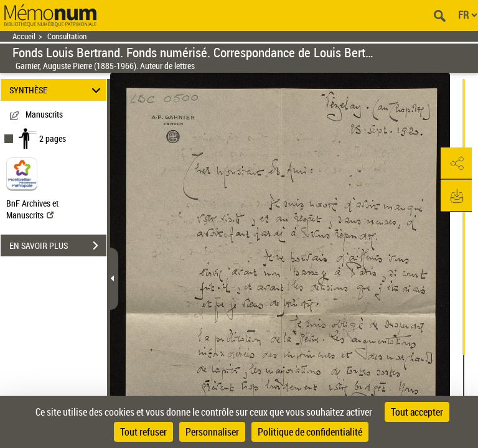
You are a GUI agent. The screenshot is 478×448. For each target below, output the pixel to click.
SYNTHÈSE (57, 90)
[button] (456, 164)
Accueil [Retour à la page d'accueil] (24, 36)
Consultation (67, 36)
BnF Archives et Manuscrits (32, 209)
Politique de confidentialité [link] (310, 432)
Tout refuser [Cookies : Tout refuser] (143, 432)
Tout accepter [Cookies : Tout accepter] (417, 412)
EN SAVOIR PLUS (58, 246)
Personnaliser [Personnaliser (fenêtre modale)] (212, 432)
